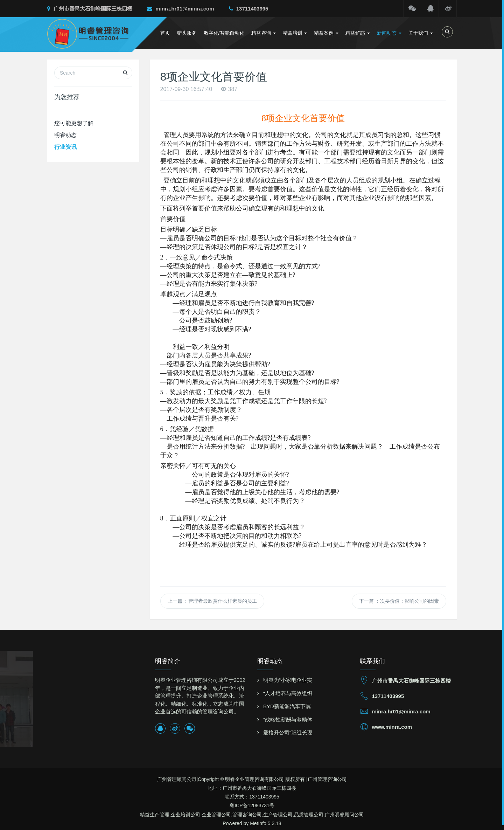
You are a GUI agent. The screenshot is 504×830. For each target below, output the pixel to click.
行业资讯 (65, 147)
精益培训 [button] (295, 33)
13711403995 (249, 9)
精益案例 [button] (326, 33)
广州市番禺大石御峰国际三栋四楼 (90, 9)
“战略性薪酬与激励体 (288, 720)
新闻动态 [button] (389, 33)
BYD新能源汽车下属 (287, 706)
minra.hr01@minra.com (180, 9)
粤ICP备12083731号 (252, 805)
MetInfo (258, 823)
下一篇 (399, 601)
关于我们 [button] (421, 33)
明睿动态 (65, 135)
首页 (165, 33)
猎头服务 (187, 33)
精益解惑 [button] (358, 33)
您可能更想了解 (74, 123)
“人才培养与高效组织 (288, 693)
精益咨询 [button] (264, 33)
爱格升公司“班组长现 (288, 732)
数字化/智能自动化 (224, 33)
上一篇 (212, 601)
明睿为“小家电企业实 (288, 680)
